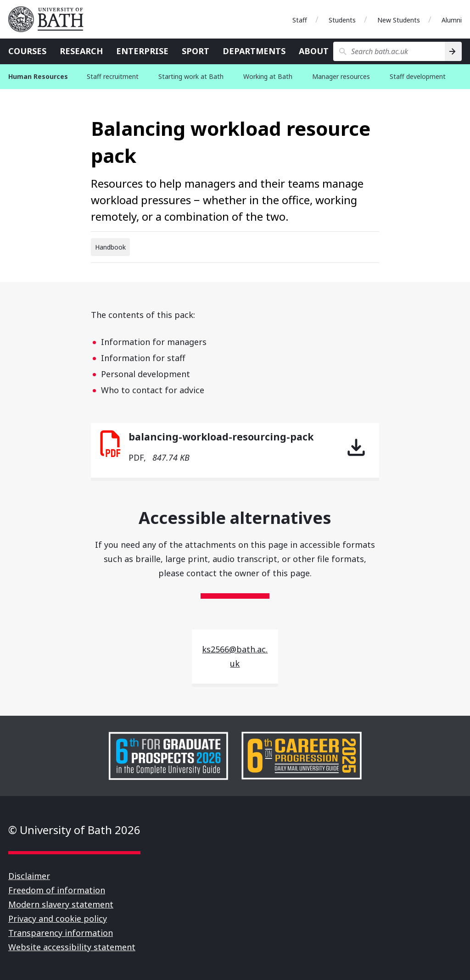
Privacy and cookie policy (58, 919)
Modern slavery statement (61, 904)
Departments (254, 51)
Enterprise (142, 51)
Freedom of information (57, 890)
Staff (300, 20)
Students (342, 20)
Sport (196, 51)
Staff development (418, 76)
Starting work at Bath (191, 76)
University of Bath (50, 19)
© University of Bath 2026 (74, 830)
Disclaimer (29, 876)
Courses (27, 51)
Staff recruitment (113, 76)
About (314, 51)
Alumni (452, 20)
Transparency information (61, 933)
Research (81, 51)
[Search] (453, 51)
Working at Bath (268, 76)
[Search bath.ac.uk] (389, 51)
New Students (399, 20)
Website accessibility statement (72, 947)
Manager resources (341, 76)
